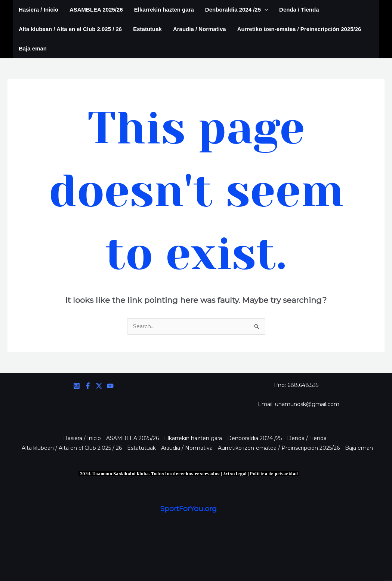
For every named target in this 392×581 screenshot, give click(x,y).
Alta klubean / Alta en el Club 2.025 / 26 (70, 29)
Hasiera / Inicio (38, 10)
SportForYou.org (189, 509)
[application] (264, 10)
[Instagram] (77, 386)
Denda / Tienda (299, 10)
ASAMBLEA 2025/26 (96, 10)
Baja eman (33, 48)
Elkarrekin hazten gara (164, 10)
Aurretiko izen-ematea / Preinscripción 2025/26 (299, 29)
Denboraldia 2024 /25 (237, 10)
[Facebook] (88, 386)
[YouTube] (110, 386)
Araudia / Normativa (200, 29)
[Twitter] (99, 386)
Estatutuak (147, 29)
